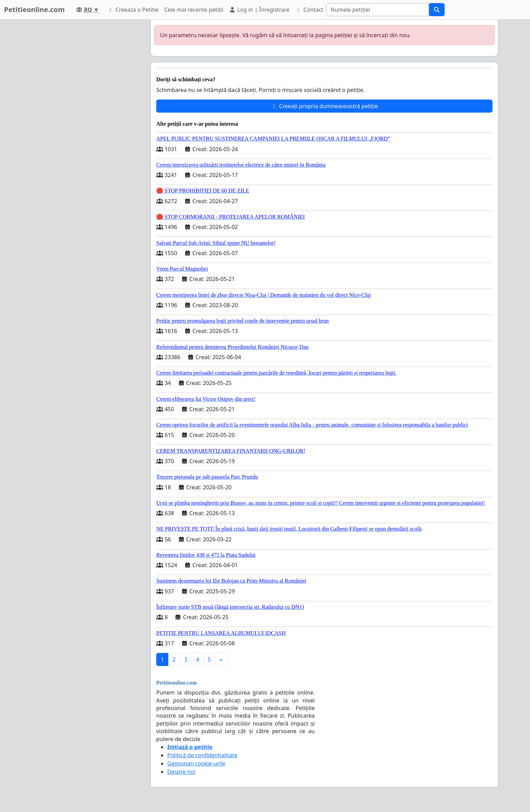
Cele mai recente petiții (194, 10)
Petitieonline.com (34, 9)
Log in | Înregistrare (259, 10)
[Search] (378, 10)
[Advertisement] (83, 123)
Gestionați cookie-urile (196, 763)
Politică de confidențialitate (202, 755)
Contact (309, 10)
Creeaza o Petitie (133, 10)
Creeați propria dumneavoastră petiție (324, 106)
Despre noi (181, 772)
